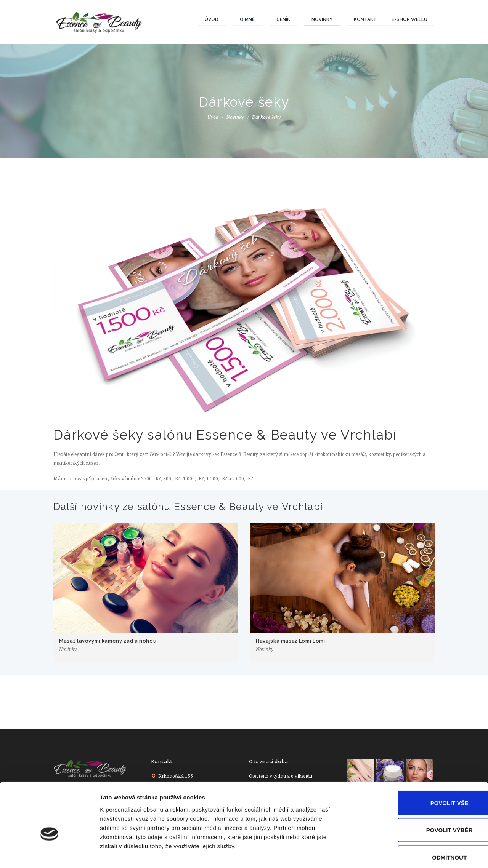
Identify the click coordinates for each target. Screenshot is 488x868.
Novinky (322, 19)
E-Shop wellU (409, 19)
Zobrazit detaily (403, 853)
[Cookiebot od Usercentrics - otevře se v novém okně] (49, 853)
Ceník (283, 19)
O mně (247, 19)
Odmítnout (405, 817)
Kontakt (365, 19)
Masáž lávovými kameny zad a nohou (108, 641)
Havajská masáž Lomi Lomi (291, 641)
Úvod (212, 19)
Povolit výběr (405, 790)
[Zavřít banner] (476, 753)
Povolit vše (405, 762)
